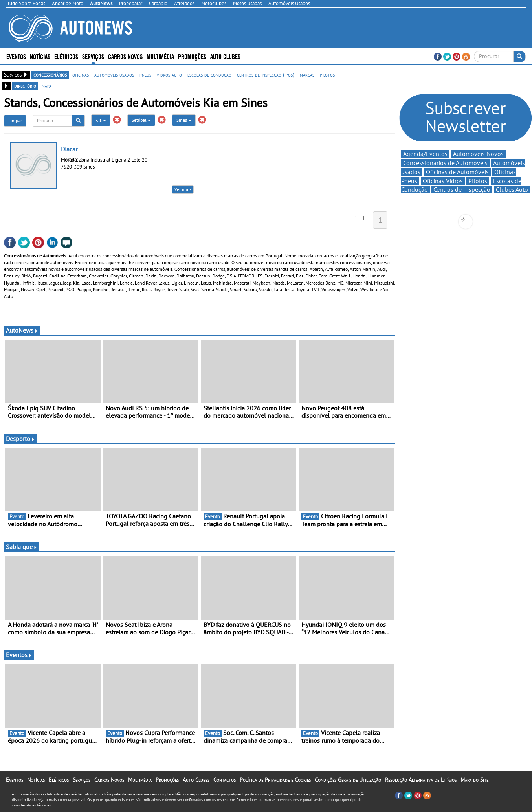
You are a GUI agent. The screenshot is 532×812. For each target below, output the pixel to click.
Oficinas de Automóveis (457, 172)
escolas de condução (209, 75)
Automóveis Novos (478, 154)
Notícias (40, 56)
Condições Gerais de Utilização (348, 780)
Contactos (225, 780)
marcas (307, 75)
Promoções (192, 56)
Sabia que (22, 547)
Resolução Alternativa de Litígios (421, 780)
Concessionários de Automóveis (445, 163)
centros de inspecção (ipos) (266, 75)
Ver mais (183, 189)
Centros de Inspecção (462, 189)
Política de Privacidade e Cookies (275, 780)
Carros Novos (125, 56)
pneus (145, 75)
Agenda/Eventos (425, 154)
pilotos (327, 75)
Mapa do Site (474, 780)
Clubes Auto (512, 189)
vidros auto (169, 75)
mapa (47, 86)
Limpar (15, 120)
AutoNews (22, 330)
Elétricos (66, 56)
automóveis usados (114, 75)
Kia (101, 120)
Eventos (16, 56)
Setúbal (141, 120)
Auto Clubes (225, 56)
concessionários (50, 75)
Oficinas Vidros (443, 181)
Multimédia (160, 56)
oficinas (81, 75)
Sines (184, 120)
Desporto (20, 439)
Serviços (93, 56)
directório (25, 86)
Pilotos (478, 181)
